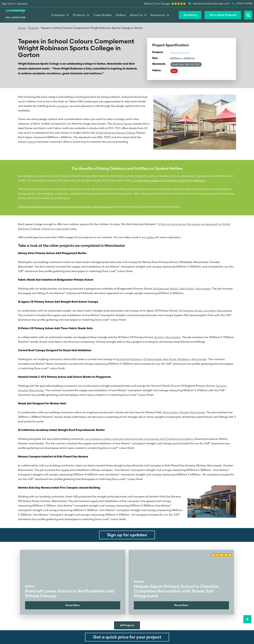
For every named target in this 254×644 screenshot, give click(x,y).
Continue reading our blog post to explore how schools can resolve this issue (65, 207)
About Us (138, 15)
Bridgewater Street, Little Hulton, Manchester (182, 289)
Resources (160, 15)
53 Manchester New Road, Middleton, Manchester (175, 359)
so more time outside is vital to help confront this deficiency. (169, 180)
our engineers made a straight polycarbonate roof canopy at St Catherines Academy (139, 439)
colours (32, 142)
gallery (151, 237)
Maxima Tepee (122, 124)
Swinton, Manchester (167, 337)
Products (81, 15)
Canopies (60, 15)
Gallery (121, 15)
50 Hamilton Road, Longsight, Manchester (205, 311)
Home (22, 28)
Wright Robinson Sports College (116, 133)
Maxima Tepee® (180, 52)
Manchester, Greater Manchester (184, 412)
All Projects (127, 625)
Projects (33, 28)
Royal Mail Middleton (129, 359)
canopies (62, 106)
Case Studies (102, 15)
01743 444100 (242, 4)
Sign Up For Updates (15, 4)
